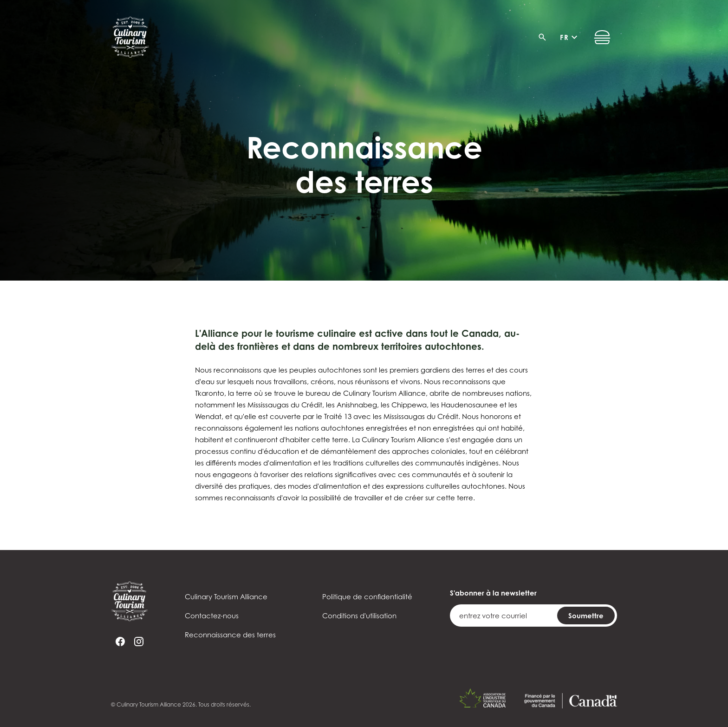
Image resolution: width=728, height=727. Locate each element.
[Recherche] (545, 37)
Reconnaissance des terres (230, 635)
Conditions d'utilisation (359, 616)
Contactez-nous (212, 616)
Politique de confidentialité (367, 597)
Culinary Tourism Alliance (226, 597)
